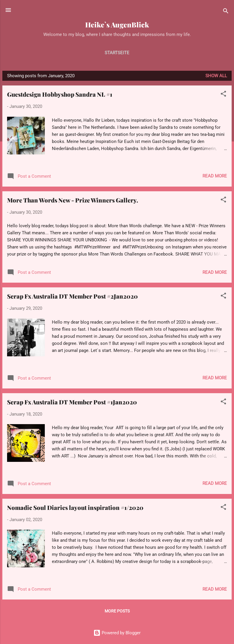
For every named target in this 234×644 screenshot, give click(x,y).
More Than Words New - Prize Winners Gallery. (73, 200)
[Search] (226, 12)
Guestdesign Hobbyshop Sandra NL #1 (60, 94)
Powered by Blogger (117, 633)
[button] (223, 95)
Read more (215, 176)
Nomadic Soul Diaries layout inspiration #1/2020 (75, 507)
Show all (216, 76)
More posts (117, 611)
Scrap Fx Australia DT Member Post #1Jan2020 (72, 402)
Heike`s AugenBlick (117, 25)
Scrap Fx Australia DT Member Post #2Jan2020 (72, 296)
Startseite (117, 53)
